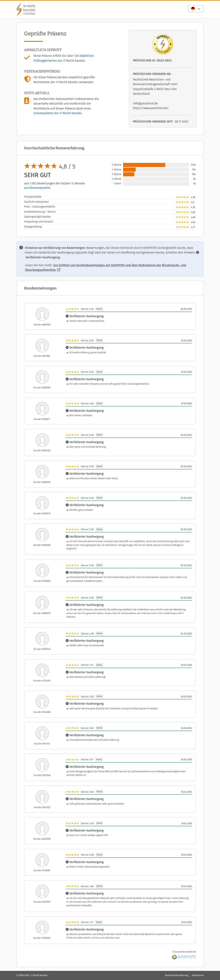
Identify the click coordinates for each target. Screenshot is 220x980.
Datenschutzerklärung (176, 975)
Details (99, 309)
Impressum (198, 975)
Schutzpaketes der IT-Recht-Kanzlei (58, 113)
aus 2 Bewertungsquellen (37, 188)
